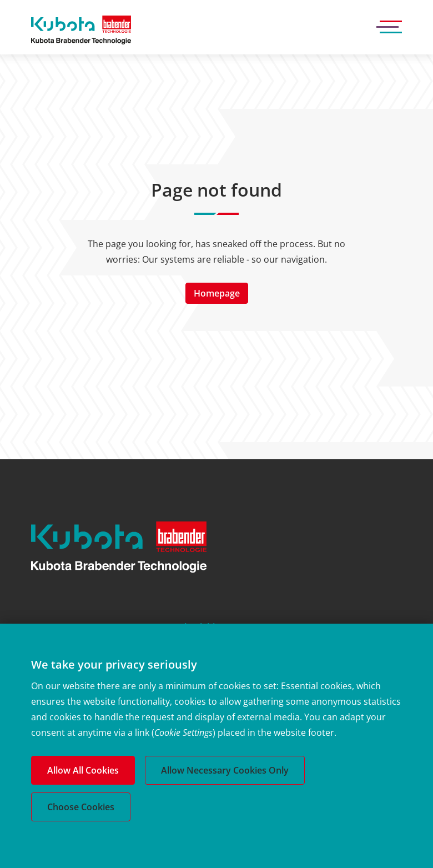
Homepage (217, 293)
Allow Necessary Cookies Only (225, 770)
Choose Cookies (81, 807)
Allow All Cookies (83, 770)
